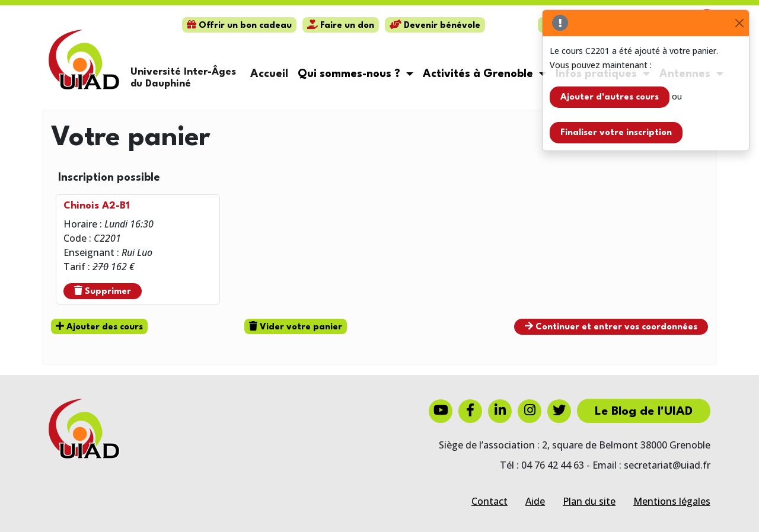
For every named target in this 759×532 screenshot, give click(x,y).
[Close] (739, 23)
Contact (489, 501)
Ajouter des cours (99, 326)
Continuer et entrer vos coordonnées (611, 326)
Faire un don (341, 26)
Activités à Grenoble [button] (479, 74)
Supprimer (103, 291)
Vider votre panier (296, 326)
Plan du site (589, 501)
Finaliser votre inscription (616, 133)
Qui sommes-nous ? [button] (350, 74)
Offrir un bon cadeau (239, 26)
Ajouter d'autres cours (610, 97)
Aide (535, 501)
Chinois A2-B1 (97, 206)
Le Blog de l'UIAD (644, 412)
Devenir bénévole (435, 26)
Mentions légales (672, 501)
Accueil (269, 74)
